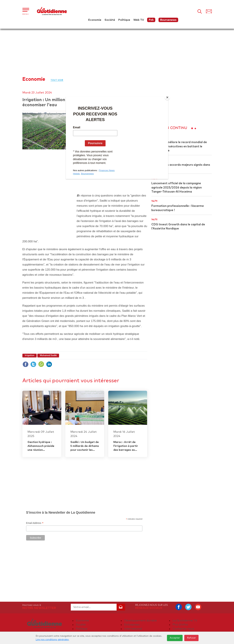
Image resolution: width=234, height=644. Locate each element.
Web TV (139, 20)
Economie (95, 20)
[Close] (167, 97)
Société (110, 20)
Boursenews (168, 20)
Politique (124, 20)
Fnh (151, 20)
